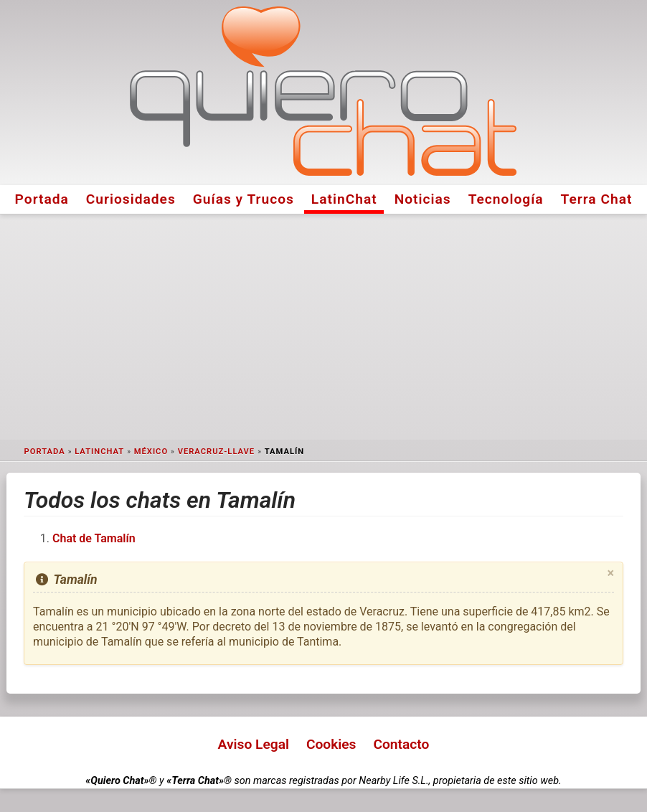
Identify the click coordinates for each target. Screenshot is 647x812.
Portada (42, 199)
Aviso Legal (254, 744)
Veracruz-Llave (217, 452)
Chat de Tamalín (94, 538)
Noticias (423, 199)
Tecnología (506, 199)
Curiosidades (131, 199)
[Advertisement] (323, 327)
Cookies (331, 744)
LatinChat (344, 199)
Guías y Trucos (244, 199)
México (151, 452)
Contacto (401, 744)
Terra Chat (597, 199)
